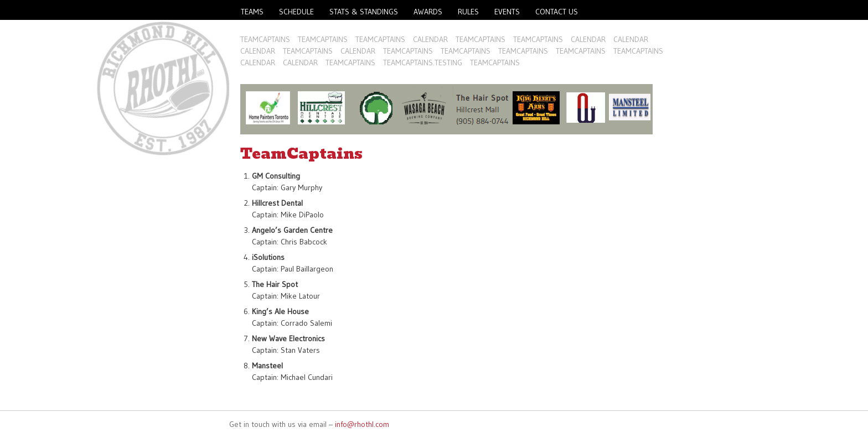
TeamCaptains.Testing (423, 62)
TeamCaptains (265, 39)
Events (507, 12)
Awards (428, 12)
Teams (252, 12)
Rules (468, 12)
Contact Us (557, 12)
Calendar (430, 39)
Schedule (296, 12)
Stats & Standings (364, 12)
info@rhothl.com (362, 424)
